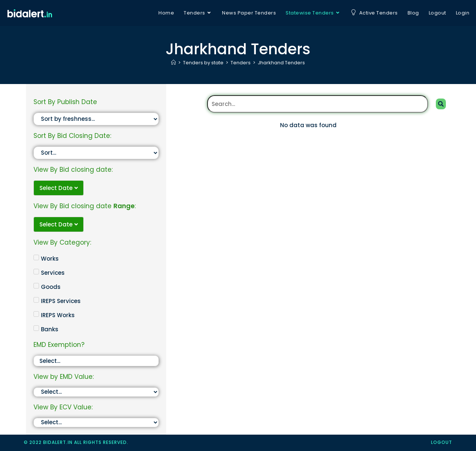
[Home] (173, 63)
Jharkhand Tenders (281, 63)
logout (442, 442)
